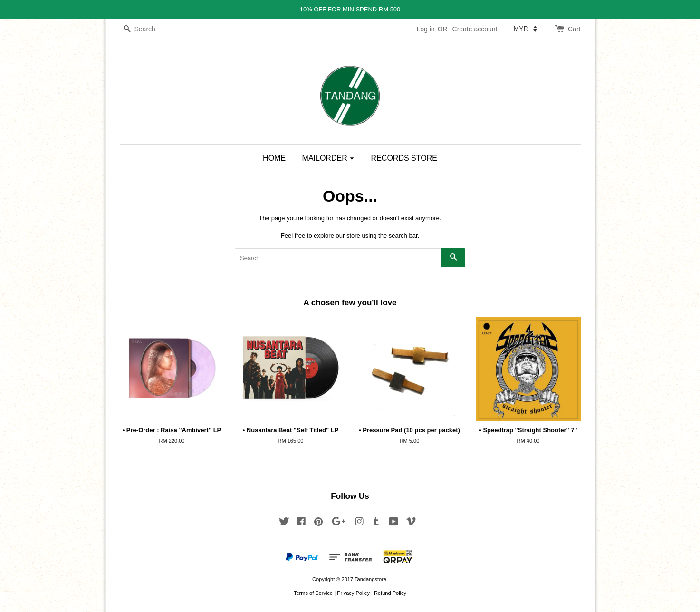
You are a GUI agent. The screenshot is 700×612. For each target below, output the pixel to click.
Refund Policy (390, 593)
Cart (574, 29)
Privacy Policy (353, 593)
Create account (475, 29)
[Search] (148, 29)
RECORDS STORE (404, 158)
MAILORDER (329, 158)
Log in (425, 29)
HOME (274, 158)
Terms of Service (313, 593)
